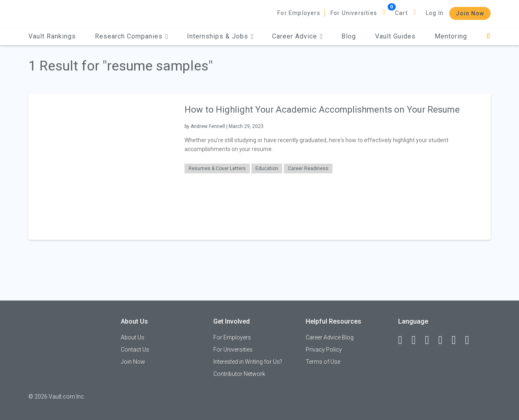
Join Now (470, 13)
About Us (133, 337)
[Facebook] (404, 340)
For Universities (354, 13)
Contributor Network (239, 374)
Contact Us (135, 350)
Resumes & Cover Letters (217, 168)
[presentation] (101, 167)
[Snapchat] (471, 340)
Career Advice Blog (330, 337)
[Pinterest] (457, 340)
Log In (435, 13)
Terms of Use (323, 362)
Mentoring (451, 36)
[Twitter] (431, 340)
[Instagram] (444, 340)
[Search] (488, 36)
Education (267, 168)
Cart (401, 13)
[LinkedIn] (417, 340)
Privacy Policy (324, 350)
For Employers (299, 13)
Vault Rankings (52, 36)
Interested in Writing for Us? (248, 362)
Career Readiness (308, 168)
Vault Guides (395, 36)
